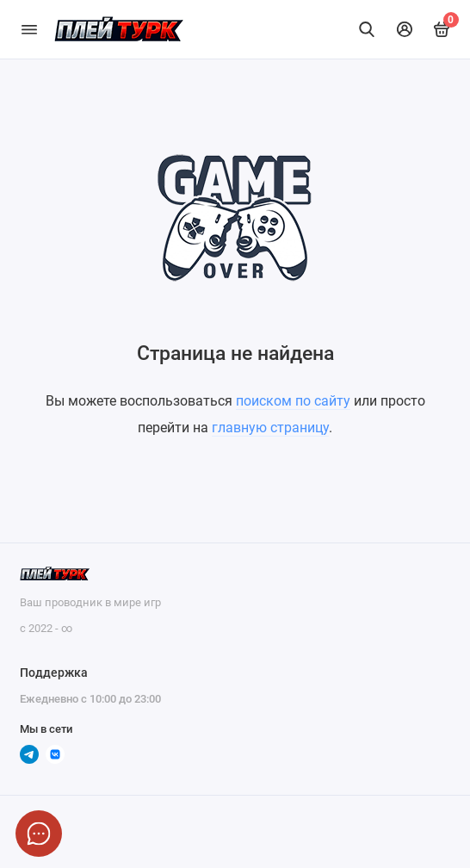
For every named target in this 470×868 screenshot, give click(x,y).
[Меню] (29, 29)
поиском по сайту (293, 401)
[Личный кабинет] (405, 29)
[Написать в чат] (39, 834)
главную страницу (270, 428)
